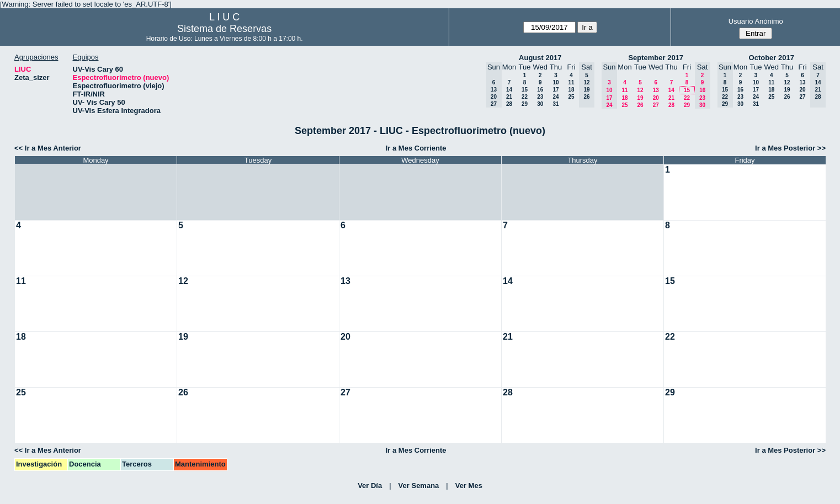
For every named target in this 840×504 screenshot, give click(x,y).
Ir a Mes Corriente (416, 148)
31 (555, 104)
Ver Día (370, 486)
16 (540, 90)
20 (656, 98)
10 (555, 82)
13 (656, 90)
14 (509, 90)
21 (509, 97)
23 (540, 97)
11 (571, 82)
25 (571, 97)
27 (656, 105)
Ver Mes (469, 486)
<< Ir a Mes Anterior (48, 148)
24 (555, 97)
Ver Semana (419, 486)
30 (540, 104)
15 (525, 90)
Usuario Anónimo (756, 21)
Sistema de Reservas (224, 29)
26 (640, 105)
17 (555, 90)
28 (509, 104)
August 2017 (540, 58)
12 (640, 90)
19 (640, 98)
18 (571, 90)
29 (525, 104)
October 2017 (772, 58)
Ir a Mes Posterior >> (790, 148)
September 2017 (656, 58)
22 (525, 97)
